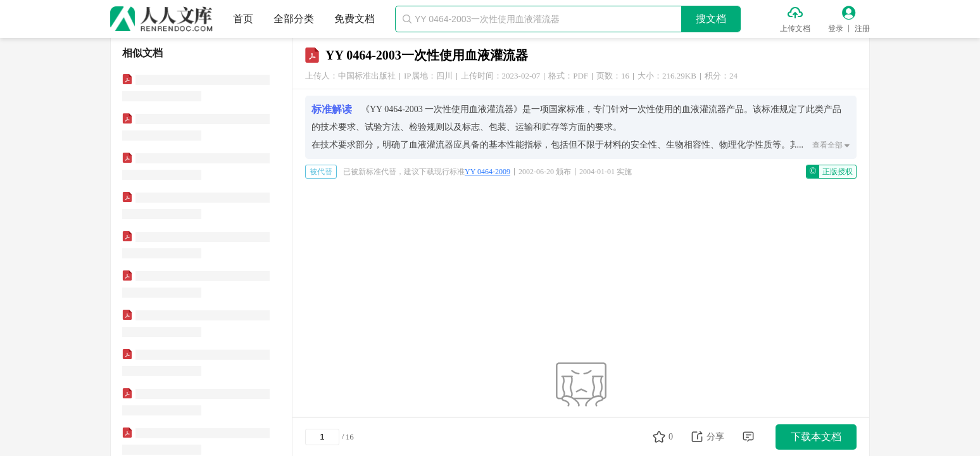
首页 (243, 19)
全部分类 (294, 19)
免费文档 (355, 19)
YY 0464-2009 (487, 172)
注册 (862, 28)
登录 (836, 28)
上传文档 (795, 28)
